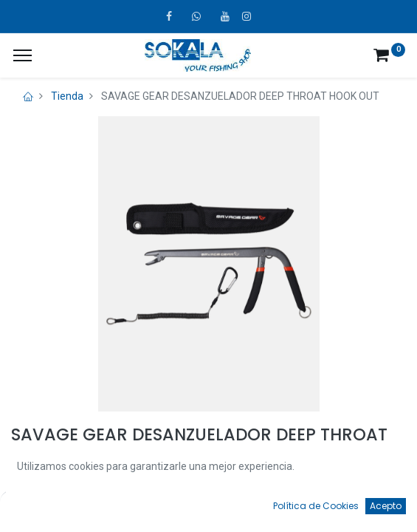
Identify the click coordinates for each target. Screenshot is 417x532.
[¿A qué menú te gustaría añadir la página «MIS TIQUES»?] (23, 55)
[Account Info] (369, 507)
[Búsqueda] (128, 507)
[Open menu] (209, 511)
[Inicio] (49, 507)
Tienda (67, 96)
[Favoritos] (289, 507)
